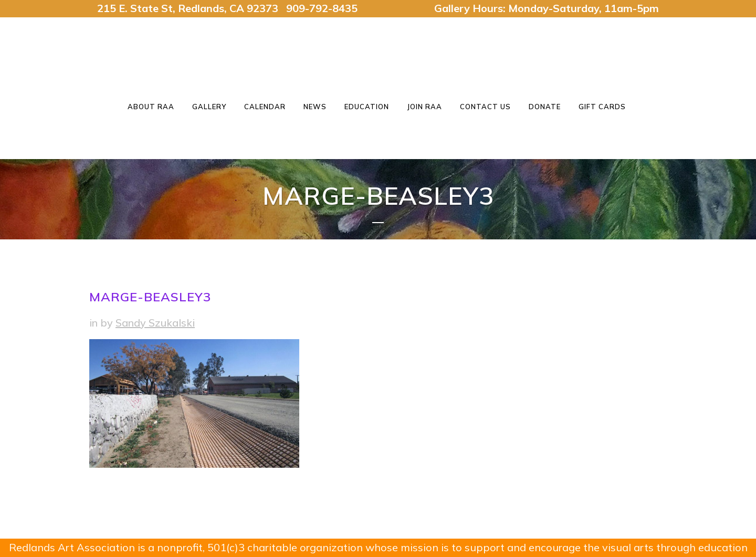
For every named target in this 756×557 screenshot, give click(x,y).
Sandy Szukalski (155, 323)
